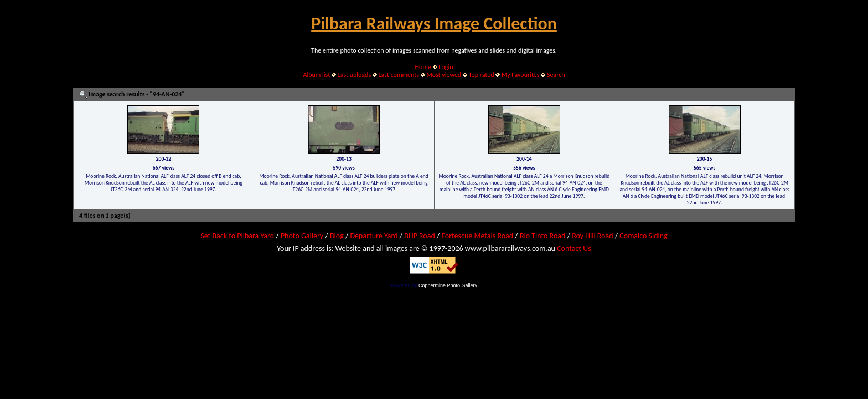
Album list (316, 75)
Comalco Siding (643, 236)
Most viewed (444, 75)
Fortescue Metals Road (478, 236)
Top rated (482, 75)
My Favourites (521, 75)
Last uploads (355, 75)
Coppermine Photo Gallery (448, 285)
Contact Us (574, 249)
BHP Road (420, 236)
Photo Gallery (302, 236)
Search (556, 75)
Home (423, 67)
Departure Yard (374, 236)
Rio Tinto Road (542, 236)
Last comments (399, 75)
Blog (337, 236)
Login (446, 67)
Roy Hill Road (592, 236)
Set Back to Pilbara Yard (237, 236)
